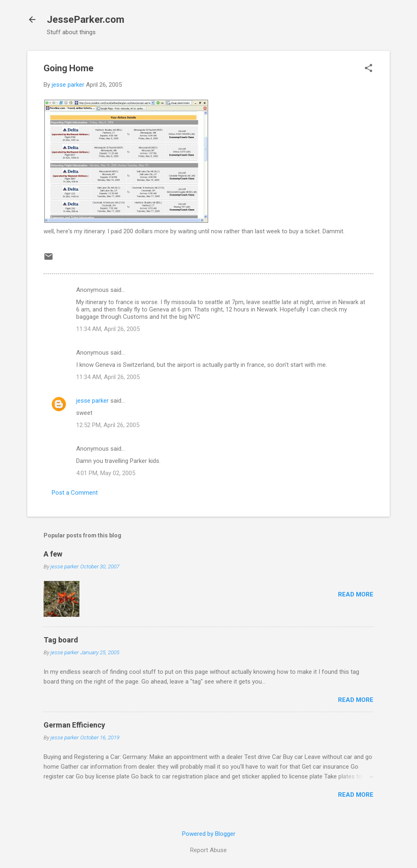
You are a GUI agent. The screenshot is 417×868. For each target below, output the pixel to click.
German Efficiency (74, 725)
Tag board (61, 640)
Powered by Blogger (209, 834)
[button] (369, 69)
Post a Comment (75, 493)
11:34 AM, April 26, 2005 (108, 329)
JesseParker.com (86, 20)
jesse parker (92, 401)
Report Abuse (208, 850)
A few (53, 554)
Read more (356, 594)
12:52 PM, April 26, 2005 (108, 425)
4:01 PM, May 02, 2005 (106, 473)
